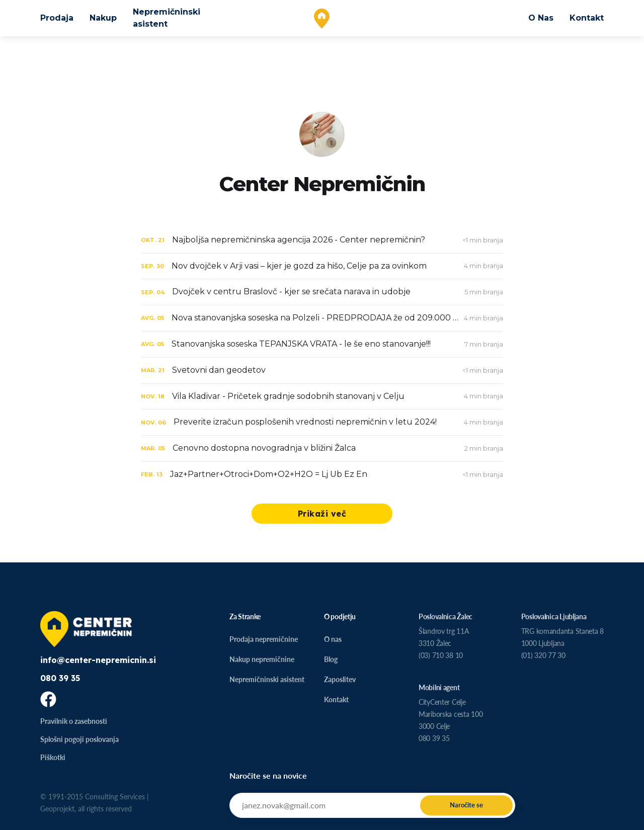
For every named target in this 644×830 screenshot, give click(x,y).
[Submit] (466, 805)
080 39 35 (60, 678)
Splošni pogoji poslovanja (79, 739)
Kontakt (587, 18)
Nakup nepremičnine (262, 659)
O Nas (541, 18)
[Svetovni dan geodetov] (322, 370)
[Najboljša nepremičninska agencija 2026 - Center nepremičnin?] (322, 240)
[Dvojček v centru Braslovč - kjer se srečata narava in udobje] (322, 292)
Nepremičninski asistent (167, 18)
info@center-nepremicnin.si (98, 660)
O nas (333, 639)
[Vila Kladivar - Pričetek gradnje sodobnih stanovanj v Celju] (322, 397)
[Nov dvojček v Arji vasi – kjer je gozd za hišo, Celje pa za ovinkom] (322, 266)
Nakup (103, 18)
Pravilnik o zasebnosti (74, 721)
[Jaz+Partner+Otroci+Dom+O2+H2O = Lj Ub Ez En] (322, 475)
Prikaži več (322, 514)
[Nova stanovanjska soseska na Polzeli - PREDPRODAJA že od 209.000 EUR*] (322, 318)
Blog (331, 659)
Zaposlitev (340, 679)
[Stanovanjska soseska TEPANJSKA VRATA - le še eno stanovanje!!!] (322, 344)
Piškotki (53, 757)
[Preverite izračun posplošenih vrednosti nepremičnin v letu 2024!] (322, 422)
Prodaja (57, 18)
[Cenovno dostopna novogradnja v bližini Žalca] (322, 448)
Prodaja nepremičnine (264, 639)
